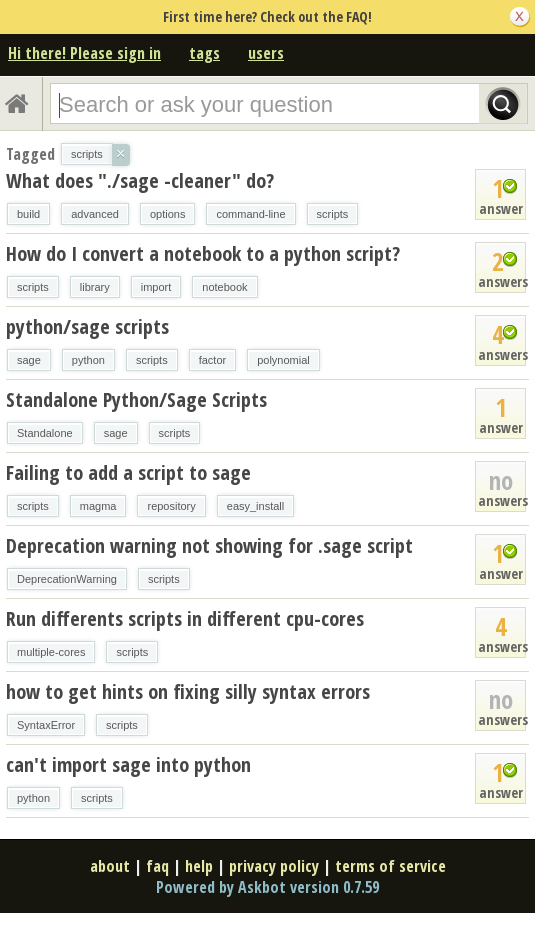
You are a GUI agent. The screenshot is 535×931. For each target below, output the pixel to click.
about (110, 866)
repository (171, 506)
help (199, 866)
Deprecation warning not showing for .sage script (209, 545)
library (95, 287)
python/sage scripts (87, 326)
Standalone (45, 433)
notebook (224, 287)
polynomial (283, 360)
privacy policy (274, 866)
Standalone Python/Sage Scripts (136, 399)
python (88, 360)
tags (204, 53)
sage (29, 360)
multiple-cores (51, 652)
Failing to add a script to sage (128, 472)
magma (98, 506)
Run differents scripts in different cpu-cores (185, 618)
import (156, 287)
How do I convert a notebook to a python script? (203, 253)
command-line (250, 214)
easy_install (255, 506)
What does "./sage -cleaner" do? (140, 180)
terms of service (390, 866)
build (28, 214)
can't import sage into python (128, 764)
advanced (95, 214)
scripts (333, 214)
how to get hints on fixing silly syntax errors (188, 691)
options (167, 214)
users (266, 53)
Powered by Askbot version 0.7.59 (267, 887)
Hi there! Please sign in (84, 53)
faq (157, 866)
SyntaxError (46, 725)
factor (213, 360)
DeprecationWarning (67, 579)
